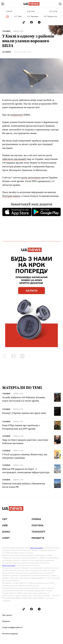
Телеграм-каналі (11, 196)
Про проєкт (7, 615)
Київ (5, 526)
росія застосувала (31, 177)
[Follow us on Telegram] (39, 22)
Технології (38, 532)
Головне (6, 31)
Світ (5, 519)
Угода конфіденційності (12, 627)
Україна (36, 519)
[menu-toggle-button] (3, 4)
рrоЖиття (38, 538)
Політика (37, 526)
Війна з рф (18, 31)
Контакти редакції (10, 634)
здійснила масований (14, 159)
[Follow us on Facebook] (31, 22)
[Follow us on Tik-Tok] (24, 22)
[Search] (60, 4)
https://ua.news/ (36, 548)
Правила (6, 621)
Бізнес (6, 532)
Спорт (6, 538)
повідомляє (17, 115)
